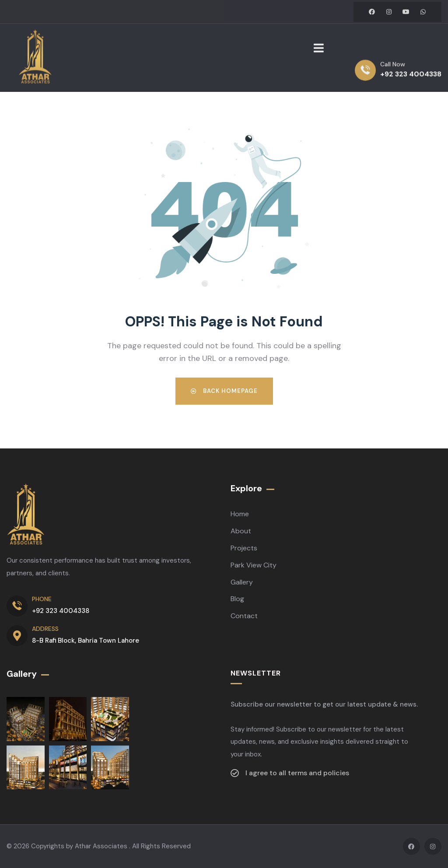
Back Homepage (224, 391)
